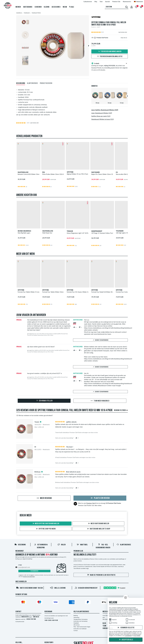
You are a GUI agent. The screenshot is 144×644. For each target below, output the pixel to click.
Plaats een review (100, 498)
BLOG (104, 623)
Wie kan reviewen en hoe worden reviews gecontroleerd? (34, 415)
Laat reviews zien (123, 32)
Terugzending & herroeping (80, 619)
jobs (104, 617)
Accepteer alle (126, 640)
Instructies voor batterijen (80, 629)
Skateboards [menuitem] (28, 7)
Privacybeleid (137, 636)
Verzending (20, 545)
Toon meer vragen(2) (100, 401)
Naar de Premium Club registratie (101, 575)
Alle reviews (77, 625)
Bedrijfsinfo (49, 643)
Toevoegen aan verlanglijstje (110, 57)
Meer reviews (44, 498)
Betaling (76, 615)
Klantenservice (124, 545)
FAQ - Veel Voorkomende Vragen (82, 627)
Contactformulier (20, 622)
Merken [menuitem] (18, 7)
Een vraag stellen (44, 401)
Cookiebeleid (128, 636)
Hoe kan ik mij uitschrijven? (29, 577)
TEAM (104, 626)
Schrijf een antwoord (100, 340)
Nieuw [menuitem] (65, 7)
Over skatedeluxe (107, 615)
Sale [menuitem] (72, 7)
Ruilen (62, 545)
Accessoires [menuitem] (56, 7)
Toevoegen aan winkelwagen (110, 52)
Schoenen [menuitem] (38, 7)
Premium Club (91, 503)
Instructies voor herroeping (80, 621)
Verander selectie (126, 628)
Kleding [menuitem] (47, 7)
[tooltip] (126, 38)
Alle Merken (106, 619)
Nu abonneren (34, 571)
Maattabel (82, 545)
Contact (76, 631)
